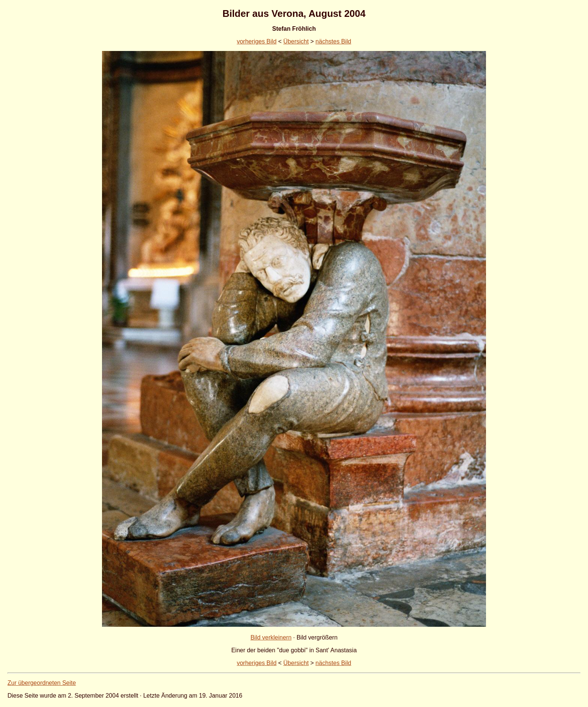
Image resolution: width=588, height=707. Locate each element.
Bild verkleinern (271, 637)
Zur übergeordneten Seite (42, 683)
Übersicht (296, 41)
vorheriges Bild (256, 41)
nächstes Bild (333, 41)
